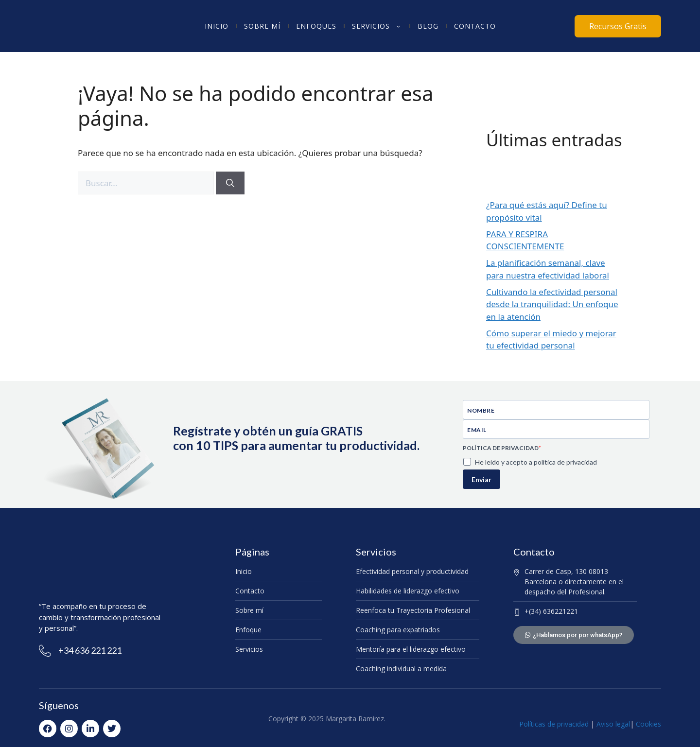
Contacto (475, 26)
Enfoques (316, 26)
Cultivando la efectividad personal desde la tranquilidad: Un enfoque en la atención (552, 304)
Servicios (377, 26)
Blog (428, 26)
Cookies (648, 724)
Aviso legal (612, 724)
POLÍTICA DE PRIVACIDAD (501, 448)
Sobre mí (262, 26)
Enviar (481, 479)
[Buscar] (230, 183)
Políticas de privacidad (554, 724)
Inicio (217, 26)
